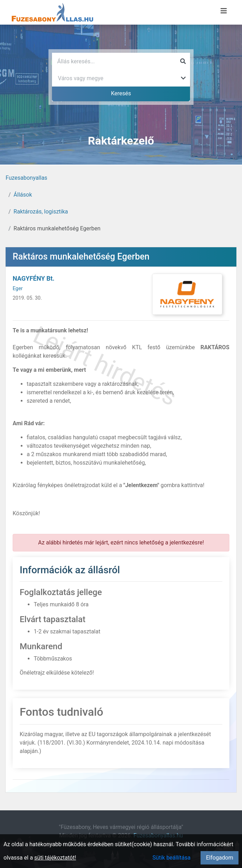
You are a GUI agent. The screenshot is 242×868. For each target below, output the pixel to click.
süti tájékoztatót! (55, 858)
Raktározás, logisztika (41, 212)
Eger (18, 289)
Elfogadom (220, 858)
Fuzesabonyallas (27, 178)
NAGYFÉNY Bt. (34, 278)
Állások (23, 195)
